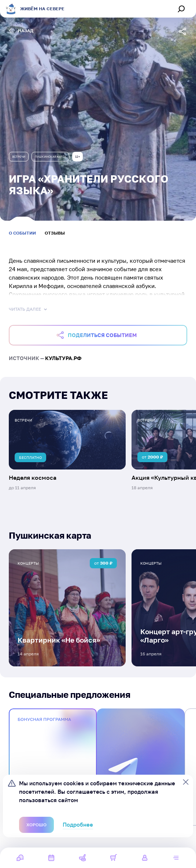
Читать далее (29, 309)
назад (21, 31)
